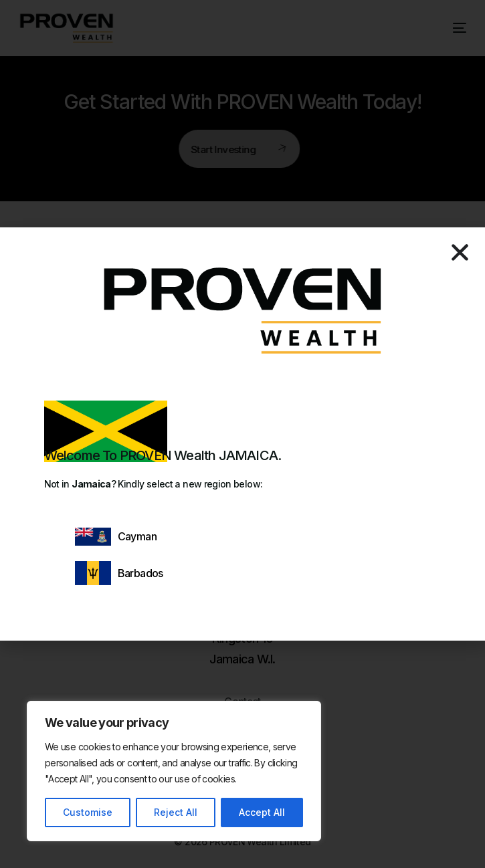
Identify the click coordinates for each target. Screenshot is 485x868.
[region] (174, 771)
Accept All (262, 812)
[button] (460, 252)
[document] (242, 434)
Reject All (176, 812)
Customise (88, 812)
